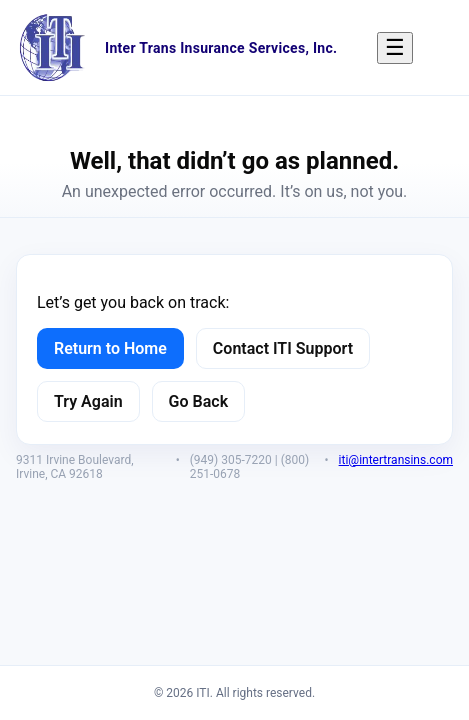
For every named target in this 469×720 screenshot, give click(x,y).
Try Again (88, 401)
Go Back (198, 401)
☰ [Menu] (395, 47)
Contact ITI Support (283, 348)
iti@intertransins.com (396, 460)
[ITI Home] (53, 47)
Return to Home (110, 348)
